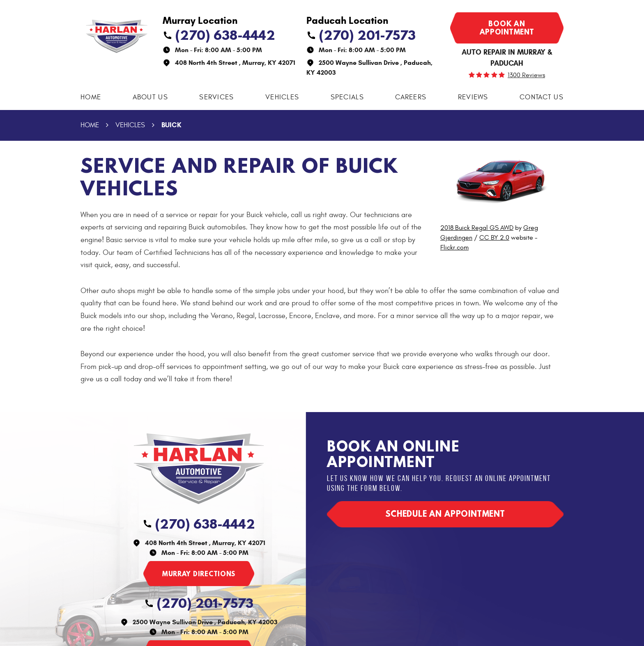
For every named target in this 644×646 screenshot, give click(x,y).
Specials (347, 97)
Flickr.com (454, 247)
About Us (150, 97)
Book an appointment (507, 28)
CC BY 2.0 (494, 238)
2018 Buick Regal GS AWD (477, 228)
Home (91, 97)
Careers (411, 97)
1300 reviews (526, 75)
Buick (171, 125)
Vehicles (282, 97)
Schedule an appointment (445, 514)
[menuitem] (91, 97)
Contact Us (542, 97)
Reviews (473, 97)
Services (216, 97)
